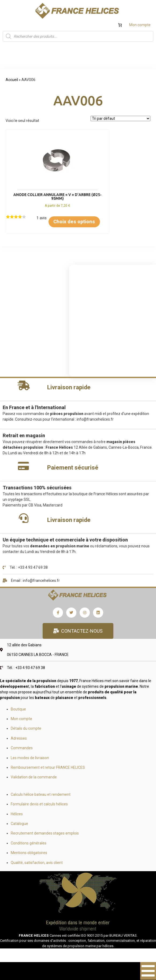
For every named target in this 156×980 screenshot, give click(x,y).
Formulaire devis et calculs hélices (39, 815)
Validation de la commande (34, 788)
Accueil (12, 80)
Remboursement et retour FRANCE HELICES (48, 778)
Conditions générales (29, 854)
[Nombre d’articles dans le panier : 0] (120, 25)
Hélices (17, 824)
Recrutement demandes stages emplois (45, 844)
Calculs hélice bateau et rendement (41, 805)
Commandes (22, 759)
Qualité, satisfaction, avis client (37, 873)
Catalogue (19, 834)
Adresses (19, 749)
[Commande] (120, 118)
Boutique (18, 720)
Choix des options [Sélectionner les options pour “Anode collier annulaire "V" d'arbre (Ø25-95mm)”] (42, 228)
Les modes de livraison (30, 768)
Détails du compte (26, 739)
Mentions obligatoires (29, 863)
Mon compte (140, 25)
